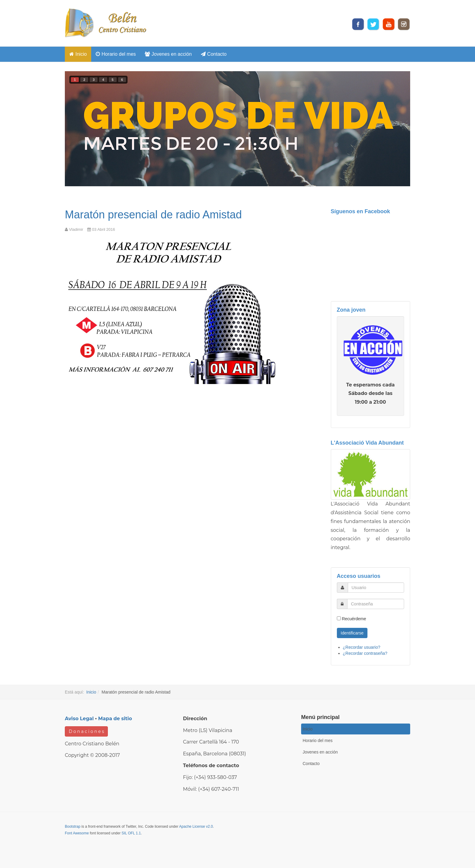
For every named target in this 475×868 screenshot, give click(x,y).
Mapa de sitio (115, 719)
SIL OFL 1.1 (131, 833)
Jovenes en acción (168, 54)
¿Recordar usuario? (362, 647)
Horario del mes (116, 54)
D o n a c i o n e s (86, 731)
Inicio (78, 54)
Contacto (214, 54)
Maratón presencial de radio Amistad (153, 215)
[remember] (339, 618)
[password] (376, 604)
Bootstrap (73, 827)
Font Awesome (77, 833)
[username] (376, 588)
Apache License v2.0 (196, 827)
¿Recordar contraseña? (365, 653)
